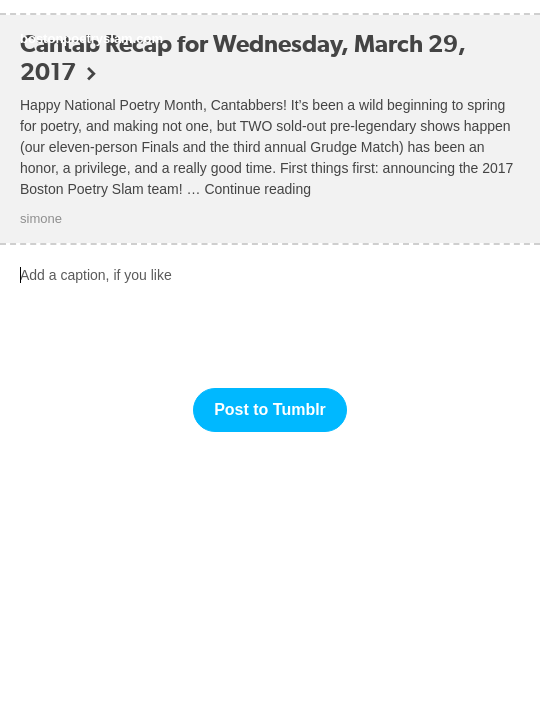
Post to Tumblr (270, 409)
